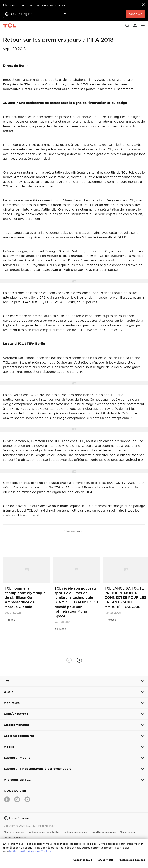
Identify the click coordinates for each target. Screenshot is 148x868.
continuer (135, 14)
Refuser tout (105, 860)
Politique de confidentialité (43, 832)
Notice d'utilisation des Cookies (30, 851)
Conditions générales (104, 832)
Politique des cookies (75, 832)
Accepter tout (82, 860)
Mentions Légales (14, 832)
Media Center (127, 832)
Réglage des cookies (131, 860)
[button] (79, 660)
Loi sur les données (15, 837)
